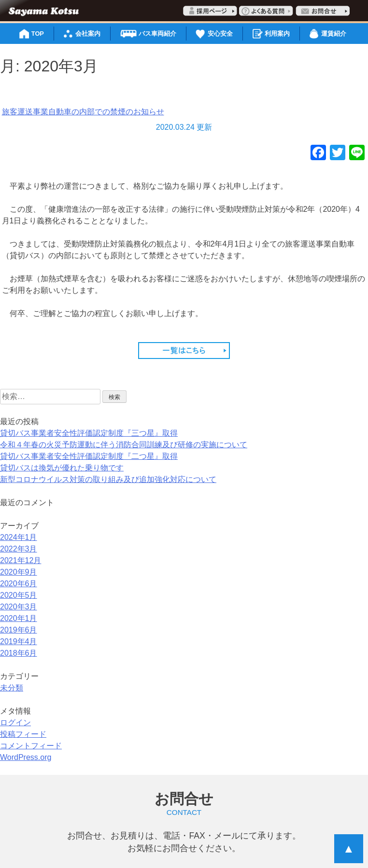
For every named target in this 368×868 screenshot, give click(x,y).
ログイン (15, 723)
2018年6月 (19, 653)
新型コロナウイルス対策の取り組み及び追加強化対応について (108, 479)
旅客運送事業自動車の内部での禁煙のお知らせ (83, 112)
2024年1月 (19, 537)
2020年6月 (19, 584)
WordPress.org (26, 757)
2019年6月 (19, 630)
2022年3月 (19, 549)
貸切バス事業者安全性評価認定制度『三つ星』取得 (89, 433)
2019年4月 (19, 641)
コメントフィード (31, 746)
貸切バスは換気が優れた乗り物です (62, 468)
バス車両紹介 (157, 34)
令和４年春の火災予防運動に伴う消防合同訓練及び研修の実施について (124, 445)
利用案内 (277, 34)
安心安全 (220, 34)
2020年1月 (19, 618)
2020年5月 (19, 595)
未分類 (12, 688)
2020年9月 (19, 572)
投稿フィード (23, 734)
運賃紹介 (334, 34)
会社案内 (88, 34)
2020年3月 (19, 607)
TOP (38, 34)
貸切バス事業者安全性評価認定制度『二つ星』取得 (89, 456)
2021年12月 (21, 560)
